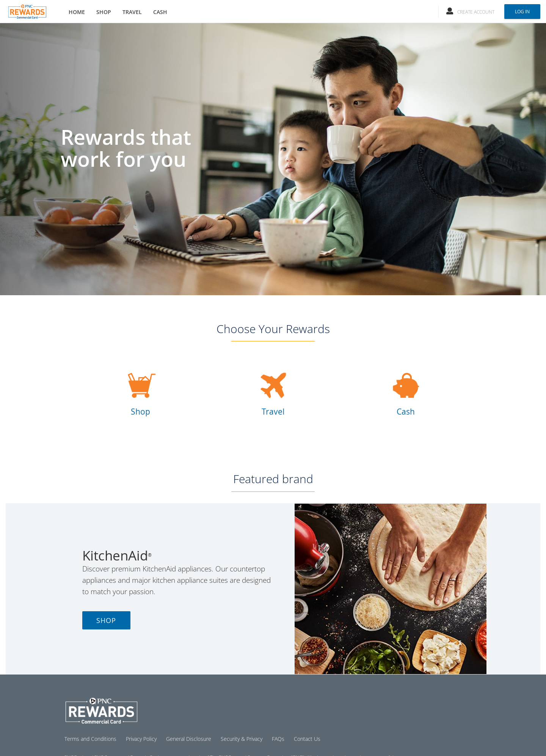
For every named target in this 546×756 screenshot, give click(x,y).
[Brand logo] (27, 9)
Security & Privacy (242, 739)
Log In (522, 12)
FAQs (278, 739)
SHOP (104, 12)
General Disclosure (189, 739)
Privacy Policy (141, 739)
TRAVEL (132, 12)
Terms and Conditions (90, 739)
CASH (160, 12)
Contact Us (307, 739)
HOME (77, 12)
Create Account (476, 12)
